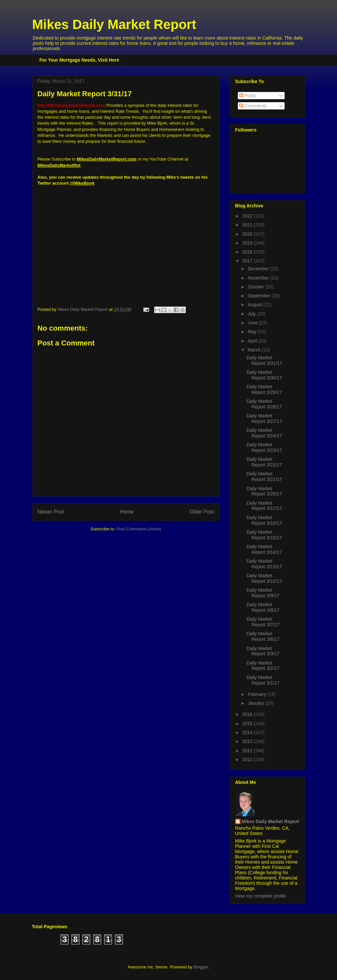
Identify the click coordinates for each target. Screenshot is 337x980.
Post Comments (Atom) (139, 529)
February (258, 694)
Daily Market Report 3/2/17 (263, 666)
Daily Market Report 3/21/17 (264, 476)
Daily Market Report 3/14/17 (264, 549)
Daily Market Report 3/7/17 (263, 622)
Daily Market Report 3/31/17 (264, 360)
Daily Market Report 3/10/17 (264, 578)
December (259, 269)
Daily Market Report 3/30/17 (264, 375)
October (257, 287)
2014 (248, 732)
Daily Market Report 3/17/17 (264, 506)
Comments (253, 106)
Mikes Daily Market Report (114, 24)
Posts (248, 96)
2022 (248, 216)
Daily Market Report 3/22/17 (264, 462)
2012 (248, 751)
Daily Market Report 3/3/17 (263, 651)
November (259, 278)
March (255, 350)
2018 (248, 252)
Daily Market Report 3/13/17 (264, 564)
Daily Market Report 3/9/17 (263, 593)
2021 (248, 225)
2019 (248, 243)
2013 (248, 741)
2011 (248, 759)
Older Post (202, 512)
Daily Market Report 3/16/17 (264, 520)
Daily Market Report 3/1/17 (263, 680)
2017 (248, 261)
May (253, 332)
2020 (248, 234)
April (253, 341)
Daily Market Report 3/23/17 (264, 447)
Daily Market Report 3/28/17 (264, 404)
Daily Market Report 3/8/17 (263, 607)
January (257, 703)
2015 (248, 724)
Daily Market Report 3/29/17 (264, 389)
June (253, 323)
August (255, 305)
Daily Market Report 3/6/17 (263, 636)
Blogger (201, 967)
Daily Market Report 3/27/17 (264, 418)
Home (127, 512)
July (253, 314)
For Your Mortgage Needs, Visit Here (79, 60)
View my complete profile (261, 896)
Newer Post (51, 512)
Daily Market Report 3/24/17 (264, 433)
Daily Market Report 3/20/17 (264, 491)
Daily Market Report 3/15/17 (264, 535)
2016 (248, 714)
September (260, 296)
